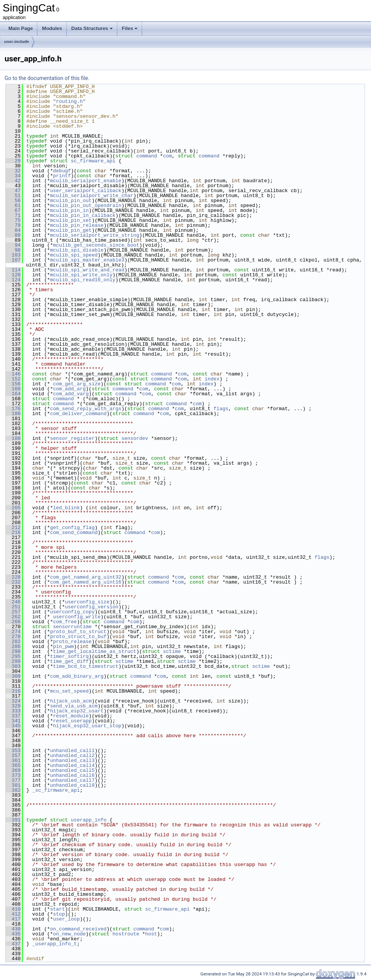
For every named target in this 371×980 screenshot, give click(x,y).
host (151, 934)
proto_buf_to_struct (78, 632)
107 (13, 260)
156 (13, 384)
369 (13, 770)
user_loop (66, 919)
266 (13, 622)
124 (13, 280)
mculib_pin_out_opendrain (86, 205)
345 (13, 726)
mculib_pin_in (69, 210)
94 (13, 245)
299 (13, 661)
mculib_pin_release (77, 225)
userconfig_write (77, 617)
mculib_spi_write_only (81, 275)
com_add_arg (69, 389)
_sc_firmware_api (56, 790)
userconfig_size (87, 602)
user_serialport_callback (86, 191)
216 (13, 533)
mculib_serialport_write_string (94, 235)
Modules (52, 28)
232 (13, 582)
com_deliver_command (78, 414)
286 (13, 646)
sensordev (135, 438)
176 (13, 409)
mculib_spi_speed (74, 255)
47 (13, 191)
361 (13, 760)
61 (13, 205)
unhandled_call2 (72, 755)
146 (13, 374)
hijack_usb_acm (71, 701)
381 (13, 785)
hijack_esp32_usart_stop (87, 726)
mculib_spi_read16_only (83, 280)
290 (13, 651)
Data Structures (92, 28)
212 (13, 528)
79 (13, 225)
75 (13, 220)
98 (13, 250)
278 (13, 637)
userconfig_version (91, 607)
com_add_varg (71, 394)
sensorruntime (72, 627)
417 (13, 919)
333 (13, 711)
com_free (65, 622)
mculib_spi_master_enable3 (87, 260)
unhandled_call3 (72, 760)
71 (13, 215)
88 (13, 235)
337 (13, 716)
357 (13, 755)
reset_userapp (72, 721)
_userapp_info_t (55, 944)
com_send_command (74, 533)
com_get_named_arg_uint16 (86, 582)
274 (13, 632)
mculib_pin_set (71, 220)
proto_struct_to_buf (78, 637)
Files (130, 28)
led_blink (66, 508)
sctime (172, 651)
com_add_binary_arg (77, 676)
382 (13, 790)
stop (59, 914)
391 (13, 820)
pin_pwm (63, 646)
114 (13, 270)
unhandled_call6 (72, 775)
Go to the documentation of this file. (47, 78)
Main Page (21, 28)
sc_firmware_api (93, 161)
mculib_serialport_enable (86, 181)
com (167, 156)
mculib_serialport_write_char (91, 196)
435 (13, 934)
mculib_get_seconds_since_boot (96, 245)
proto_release (72, 642)
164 (13, 394)
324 (13, 701)
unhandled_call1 (72, 751)
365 (13, 765)
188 (13, 438)
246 (13, 602)
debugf (62, 171)
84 (13, 230)
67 (13, 210)
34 (13, 176)
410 (13, 909)
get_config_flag (72, 528)
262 (13, 617)
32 (13, 171)
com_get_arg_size (77, 384)
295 (13, 656)
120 (13, 275)
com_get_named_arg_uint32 (86, 577)
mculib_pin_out (71, 200)
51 (13, 196)
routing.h (69, 101)
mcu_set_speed (69, 691)
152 (13, 379)
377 (13, 780)
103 (13, 255)
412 (13, 914)
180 (13, 414)
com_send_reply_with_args (86, 409)
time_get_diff (69, 661)
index (212, 379)
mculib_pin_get (71, 230)
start (57, 909)
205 (13, 508)
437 (13, 944)
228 (13, 577)
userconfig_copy (72, 612)
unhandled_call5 (72, 770)
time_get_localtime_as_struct (94, 651)
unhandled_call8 (72, 785)
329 (13, 706)
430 (13, 929)
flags (221, 409)
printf (62, 176)
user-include (17, 42)
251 (13, 607)
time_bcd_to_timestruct (86, 666)
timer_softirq (69, 656)
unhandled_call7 (72, 780)
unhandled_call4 (72, 765)
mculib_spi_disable (77, 250)
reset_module (71, 716)
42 (13, 181)
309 (13, 676)
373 (13, 775)
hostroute (126, 934)
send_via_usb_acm (74, 706)
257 (13, 612)
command (147, 156)
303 (13, 666)
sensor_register (72, 438)
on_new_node (69, 934)
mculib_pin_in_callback (83, 215)
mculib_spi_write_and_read (87, 270)
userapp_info (89, 820)
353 (13, 751)
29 (13, 161)
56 (13, 200)
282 (13, 642)
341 (13, 721)
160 (13, 389)
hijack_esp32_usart (77, 711)
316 (13, 691)
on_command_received (78, 929)
